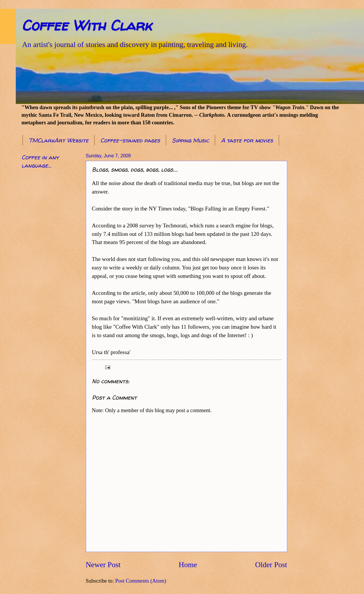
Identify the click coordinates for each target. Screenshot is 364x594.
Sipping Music (190, 140)
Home (188, 565)
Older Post (271, 565)
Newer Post (103, 565)
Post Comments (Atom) (141, 581)
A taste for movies (247, 140)
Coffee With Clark (87, 25)
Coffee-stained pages (130, 140)
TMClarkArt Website (59, 140)
